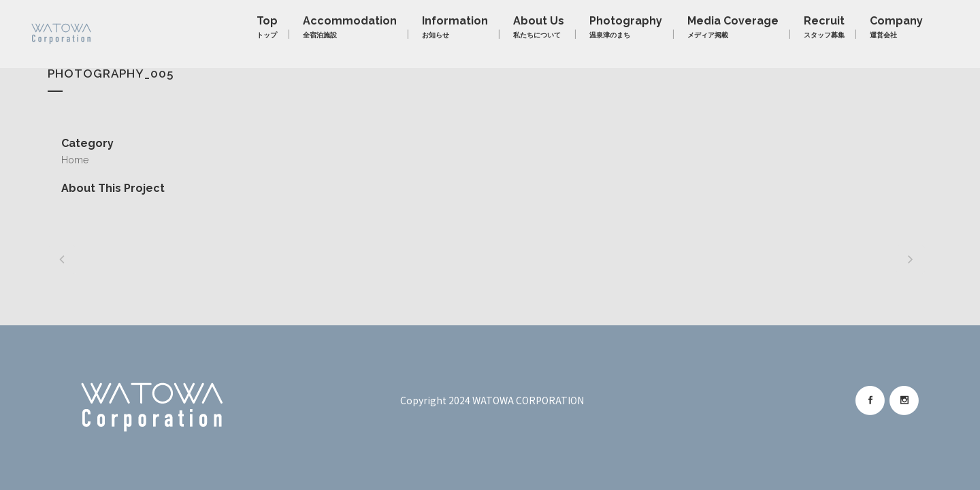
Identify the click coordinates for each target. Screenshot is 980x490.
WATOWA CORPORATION (528, 400)
